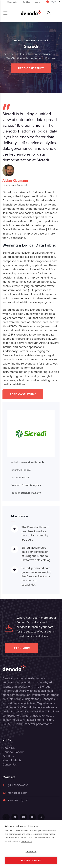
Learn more (22, 648)
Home (18, 41)
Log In (38, 2)
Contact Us (10, 765)
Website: (28, 462)
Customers (31, 41)
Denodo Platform (13, 752)
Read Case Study (31, 68)
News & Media (12, 760)
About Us (9, 748)
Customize (31, 852)
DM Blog (26, 2)
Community (12, 2)
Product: (26, 493)
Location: (20, 478)
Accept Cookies (31, 860)
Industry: (21, 470)
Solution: (26, 485)
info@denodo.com (15, 793)
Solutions (8, 756)
